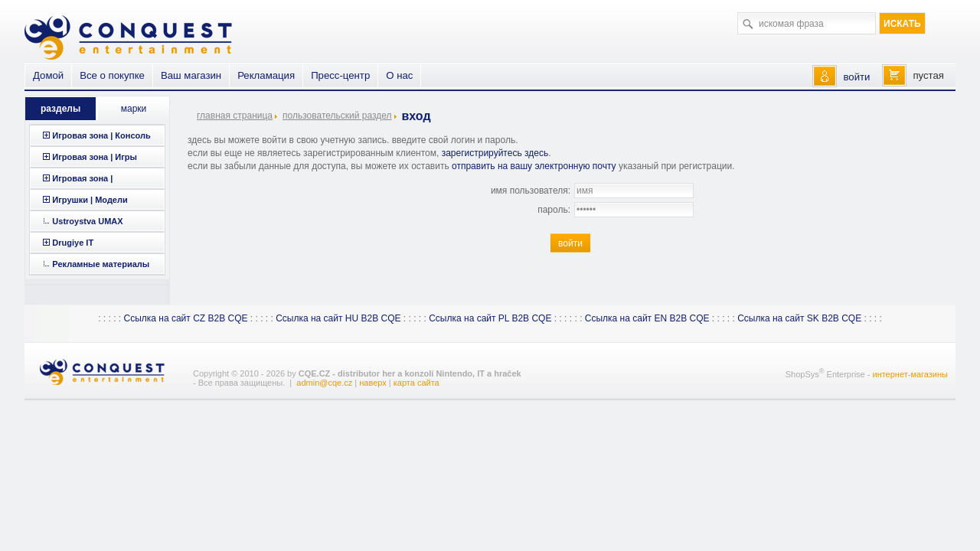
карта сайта (416, 383)
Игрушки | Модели (90, 200)
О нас (399, 75)
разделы (60, 109)
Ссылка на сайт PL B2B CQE (490, 318)
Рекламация (266, 75)
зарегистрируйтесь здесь (495, 153)
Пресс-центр (340, 75)
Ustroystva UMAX (87, 221)
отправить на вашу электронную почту (534, 166)
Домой (48, 75)
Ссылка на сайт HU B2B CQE (338, 318)
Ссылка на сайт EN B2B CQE (647, 318)
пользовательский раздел (337, 116)
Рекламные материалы (101, 264)
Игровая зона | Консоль (101, 135)
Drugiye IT (73, 243)
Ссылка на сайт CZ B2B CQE (185, 318)
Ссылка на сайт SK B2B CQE (799, 318)
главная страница (235, 116)
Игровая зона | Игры (95, 157)
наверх (373, 383)
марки (134, 109)
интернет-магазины (910, 374)
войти (856, 77)
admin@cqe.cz (324, 383)
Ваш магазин (191, 75)
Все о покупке (112, 75)
